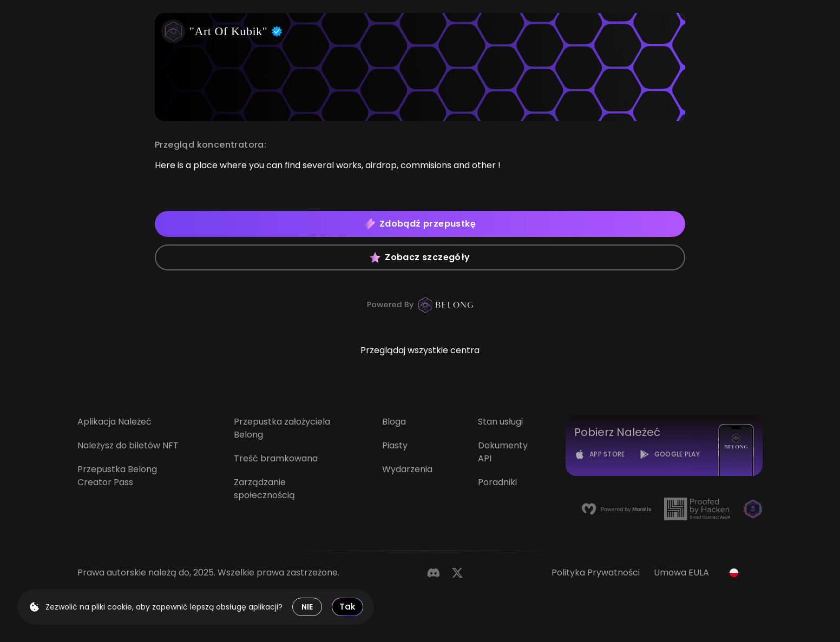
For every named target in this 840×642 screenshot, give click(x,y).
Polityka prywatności (596, 572)
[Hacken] (697, 509)
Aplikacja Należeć (114, 422)
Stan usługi (500, 422)
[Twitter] (457, 573)
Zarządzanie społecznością (264, 489)
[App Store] (600, 454)
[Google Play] (670, 454)
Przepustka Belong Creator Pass (117, 476)
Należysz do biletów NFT (128, 445)
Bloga (394, 422)
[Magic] (753, 509)
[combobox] (743, 573)
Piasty (395, 445)
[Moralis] (616, 509)
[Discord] (434, 573)
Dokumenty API (503, 452)
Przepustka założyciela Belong (282, 428)
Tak (347, 607)
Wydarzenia (407, 469)
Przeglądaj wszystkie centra (420, 350)
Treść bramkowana (276, 458)
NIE (307, 607)
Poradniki (497, 482)
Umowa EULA (681, 572)
